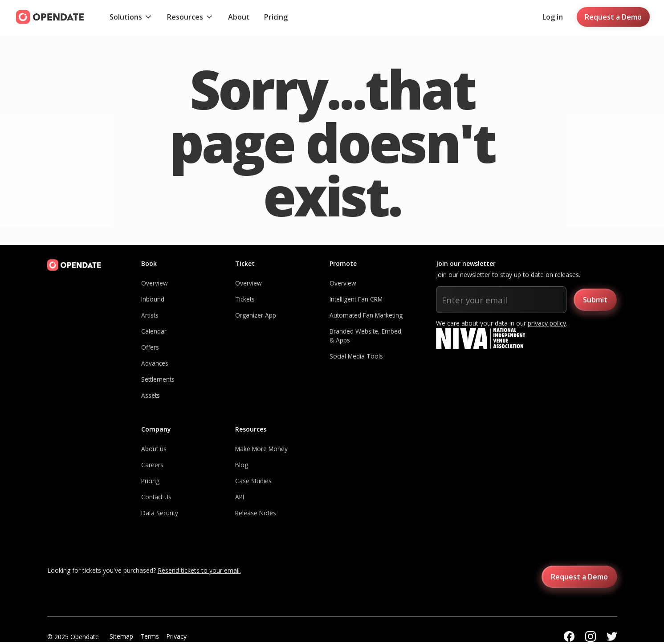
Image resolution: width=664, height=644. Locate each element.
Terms (150, 636)
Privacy (176, 636)
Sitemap (121, 636)
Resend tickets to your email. (199, 570)
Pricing (276, 17)
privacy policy (547, 323)
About (239, 17)
